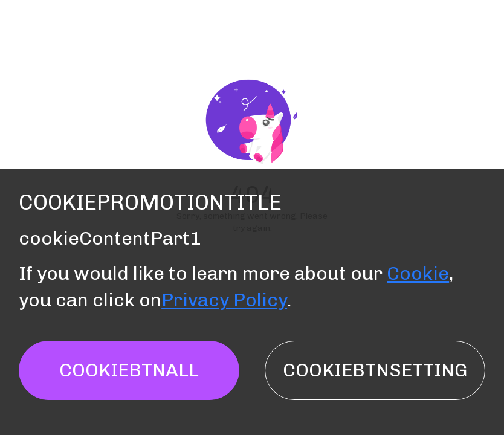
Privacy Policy (224, 300)
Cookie (418, 273)
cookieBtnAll (129, 370)
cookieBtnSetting (375, 370)
